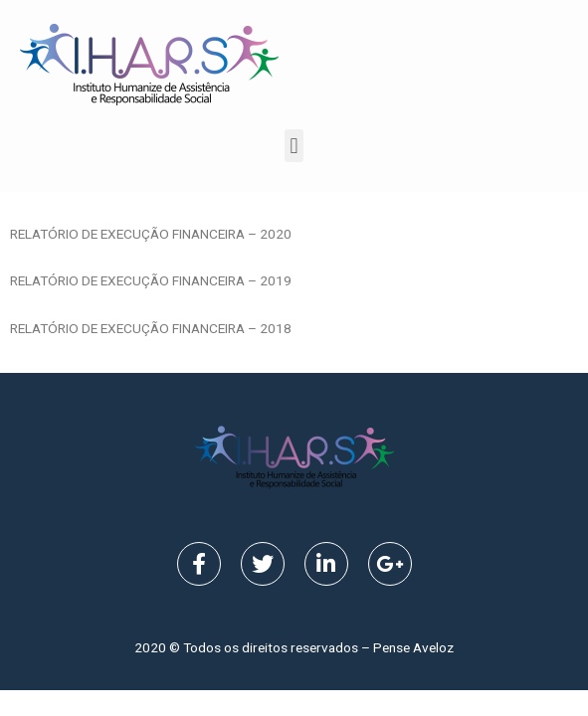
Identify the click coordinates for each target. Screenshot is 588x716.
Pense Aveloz (413, 647)
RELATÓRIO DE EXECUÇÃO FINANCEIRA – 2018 (151, 328)
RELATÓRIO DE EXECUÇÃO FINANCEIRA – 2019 (151, 280)
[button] (294, 146)
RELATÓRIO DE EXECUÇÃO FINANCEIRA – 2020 (151, 234)
